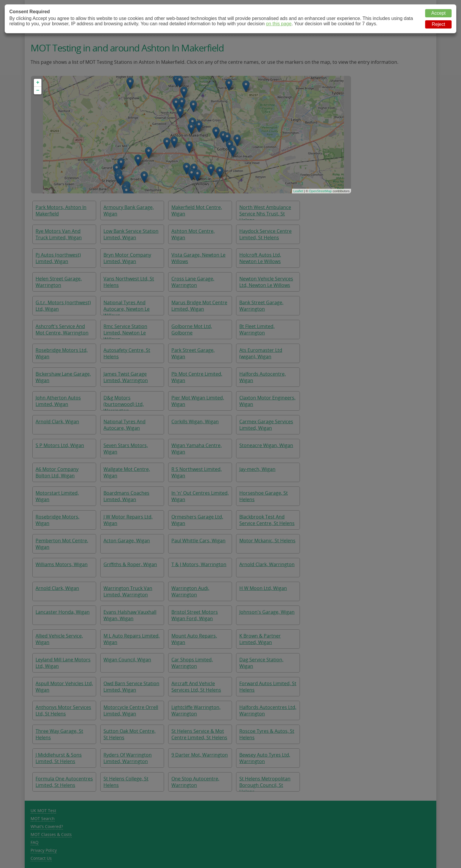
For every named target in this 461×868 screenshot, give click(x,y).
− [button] (38, 91)
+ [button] (38, 83)
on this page (279, 24)
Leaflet (298, 191)
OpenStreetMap (320, 191)
